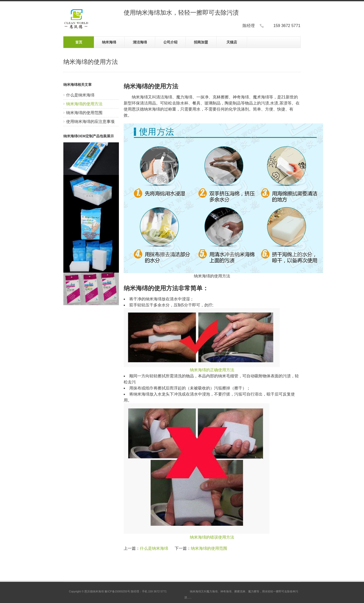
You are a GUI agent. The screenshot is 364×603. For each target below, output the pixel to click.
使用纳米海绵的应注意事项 (90, 122)
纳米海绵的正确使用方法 (212, 370)
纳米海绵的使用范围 (84, 113)
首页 (79, 42)
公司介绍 (170, 42)
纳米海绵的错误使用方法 (212, 537)
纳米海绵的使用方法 (84, 104)
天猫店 (232, 42)
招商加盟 (201, 42)
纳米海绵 (109, 42)
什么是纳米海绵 (80, 95)
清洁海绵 (140, 42)
